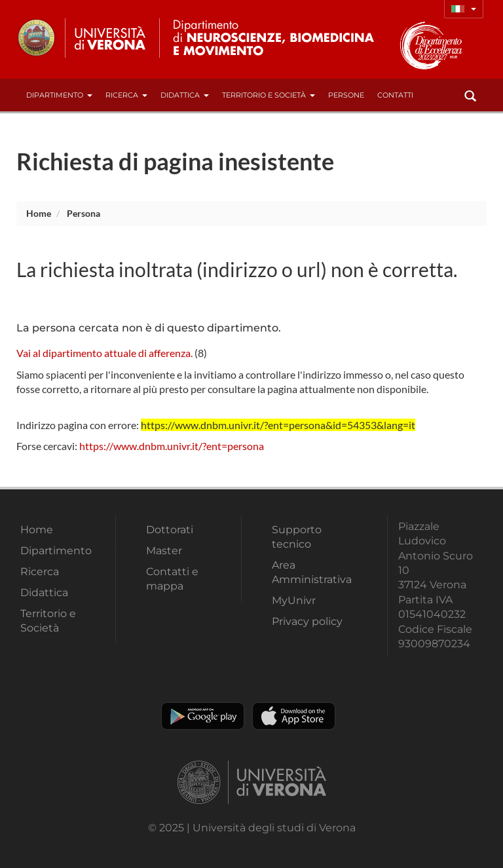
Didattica (185, 95)
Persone (346, 95)
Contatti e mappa (172, 579)
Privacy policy (307, 621)
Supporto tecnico (297, 537)
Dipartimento (59, 95)
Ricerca (126, 95)
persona (84, 213)
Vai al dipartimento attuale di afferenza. (104, 353)
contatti (395, 95)
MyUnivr (294, 600)
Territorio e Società (269, 95)
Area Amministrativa (312, 572)
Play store (203, 716)
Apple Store (294, 716)
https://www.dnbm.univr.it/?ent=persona (172, 446)
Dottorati (170, 530)
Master (164, 551)
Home (39, 213)
